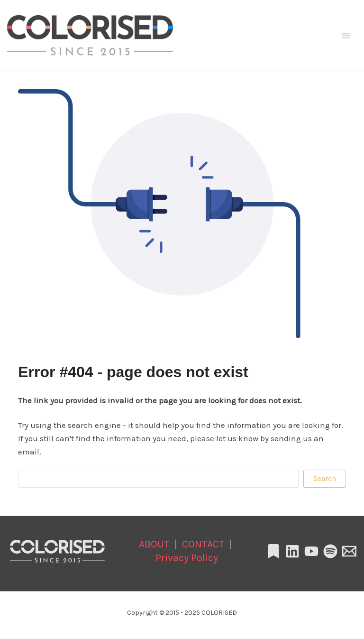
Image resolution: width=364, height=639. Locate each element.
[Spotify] (330, 551)
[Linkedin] (292, 551)
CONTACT (203, 544)
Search (325, 478)
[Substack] (273, 551)
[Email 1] (349, 551)
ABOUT (154, 544)
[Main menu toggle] (346, 36)
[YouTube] (311, 551)
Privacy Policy (187, 558)
